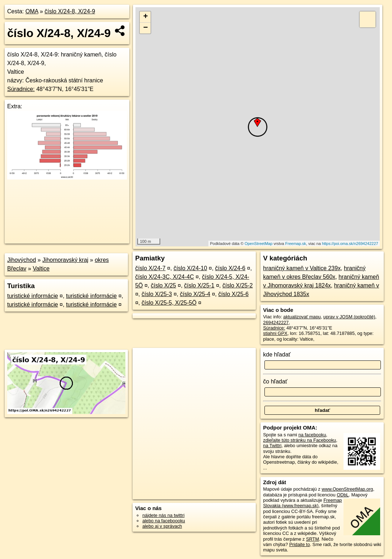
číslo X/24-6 (230, 268)
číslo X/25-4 (195, 294)
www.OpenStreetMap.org (347, 489)
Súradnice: (21, 89)
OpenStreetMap (259, 244)
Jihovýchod (22, 260)
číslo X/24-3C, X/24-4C (165, 277)
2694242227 (276, 322)
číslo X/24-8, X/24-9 (70, 11)
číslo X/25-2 (237, 285)
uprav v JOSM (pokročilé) (349, 317)
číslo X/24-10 (190, 268)
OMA (32, 11)
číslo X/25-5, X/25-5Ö (169, 303)
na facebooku (312, 435)
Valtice (41, 269)
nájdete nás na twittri (163, 515)
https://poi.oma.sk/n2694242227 (350, 244)
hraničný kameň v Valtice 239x (302, 268)
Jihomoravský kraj (65, 260)
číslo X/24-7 (150, 268)
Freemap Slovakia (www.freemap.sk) (302, 503)
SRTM (313, 539)
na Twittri (272, 446)
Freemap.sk (296, 244)
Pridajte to (300, 544)
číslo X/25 (163, 285)
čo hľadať (275, 381)
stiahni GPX (275, 333)
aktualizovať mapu (302, 317)
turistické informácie (33, 296)
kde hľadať (277, 355)
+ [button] (145, 17)
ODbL (343, 495)
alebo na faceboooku (164, 521)
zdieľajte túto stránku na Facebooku (299, 440)
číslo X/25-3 (157, 294)
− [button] (145, 28)
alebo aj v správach (162, 526)
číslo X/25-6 (233, 294)
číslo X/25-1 (199, 285)
